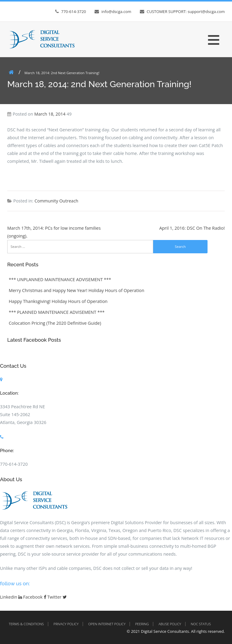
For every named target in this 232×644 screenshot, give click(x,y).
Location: (9, 393)
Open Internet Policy (107, 624)
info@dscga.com (116, 11)
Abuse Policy (170, 624)
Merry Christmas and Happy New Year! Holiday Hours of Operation (77, 290)
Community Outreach (56, 201)
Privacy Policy (66, 624)
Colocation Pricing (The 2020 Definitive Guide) (55, 323)
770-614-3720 (74, 11)
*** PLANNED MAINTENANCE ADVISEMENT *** (57, 312)
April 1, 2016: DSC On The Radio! (192, 228)
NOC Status (201, 624)
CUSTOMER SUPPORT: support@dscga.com (186, 11)
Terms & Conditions (26, 624)
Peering (142, 624)
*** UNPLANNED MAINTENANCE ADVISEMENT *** (60, 279)
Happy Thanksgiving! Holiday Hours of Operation (58, 301)
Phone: (7, 450)
